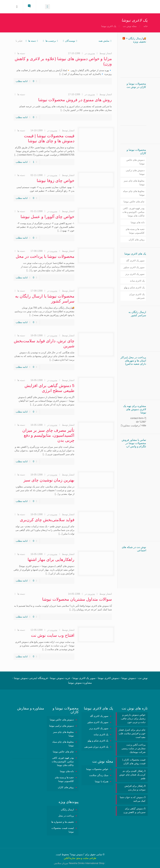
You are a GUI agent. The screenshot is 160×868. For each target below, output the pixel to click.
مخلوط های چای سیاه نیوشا (134, 193)
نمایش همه (106, 41)
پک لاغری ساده (137, 281)
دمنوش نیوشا (77, 854)
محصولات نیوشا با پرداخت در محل (45, 256)
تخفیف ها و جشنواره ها (63, 822)
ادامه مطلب (22, 81)
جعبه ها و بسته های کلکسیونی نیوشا (135, 231)
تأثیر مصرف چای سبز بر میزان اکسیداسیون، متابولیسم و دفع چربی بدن (48, 435)
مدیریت (91, 53)
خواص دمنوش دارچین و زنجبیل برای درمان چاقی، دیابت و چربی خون (133, 718)
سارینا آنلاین (69, 858)
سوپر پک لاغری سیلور (134, 267)
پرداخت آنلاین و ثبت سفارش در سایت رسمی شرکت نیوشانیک (133, 748)
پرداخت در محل (66, 816)
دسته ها (32, 41)
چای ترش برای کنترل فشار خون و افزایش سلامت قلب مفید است (132, 733)
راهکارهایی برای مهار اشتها (51, 560)
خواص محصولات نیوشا (97, 769)
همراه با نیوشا (102, 781)
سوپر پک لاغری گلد (135, 261)
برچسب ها (50, 41)
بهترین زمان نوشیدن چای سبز (49, 480)
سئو (78, 858)
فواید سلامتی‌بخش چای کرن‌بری (47, 520)
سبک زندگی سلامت (99, 775)
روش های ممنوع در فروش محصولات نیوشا (75, 100)
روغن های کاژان (137, 240)
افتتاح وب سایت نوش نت (53, 635)
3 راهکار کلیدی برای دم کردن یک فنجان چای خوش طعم (132, 775)
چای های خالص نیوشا (134, 202)
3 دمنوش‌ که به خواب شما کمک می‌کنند (133, 799)
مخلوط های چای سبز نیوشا (134, 183)
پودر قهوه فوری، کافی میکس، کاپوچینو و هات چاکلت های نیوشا (133, 212)
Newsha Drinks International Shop (87, 863)
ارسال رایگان (67, 810)
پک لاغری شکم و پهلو (134, 288)
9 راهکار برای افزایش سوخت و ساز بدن (135, 788)
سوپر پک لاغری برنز (135, 274)
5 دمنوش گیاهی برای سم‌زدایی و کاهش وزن (134, 810)
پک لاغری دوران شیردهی (137, 296)
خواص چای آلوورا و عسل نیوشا (47, 217)
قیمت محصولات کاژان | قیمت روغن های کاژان (134, 762)
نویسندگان (70, 41)
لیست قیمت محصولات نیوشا (63, 830)
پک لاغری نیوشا (109, 26)
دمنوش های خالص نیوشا (135, 162)
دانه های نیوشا (138, 222)
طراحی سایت (90, 858)
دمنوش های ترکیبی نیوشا (135, 172)
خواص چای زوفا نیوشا (56, 181)
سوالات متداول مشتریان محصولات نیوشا (77, 599)
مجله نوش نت (130, 26)
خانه (146, 26)
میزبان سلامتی (61, 863)
